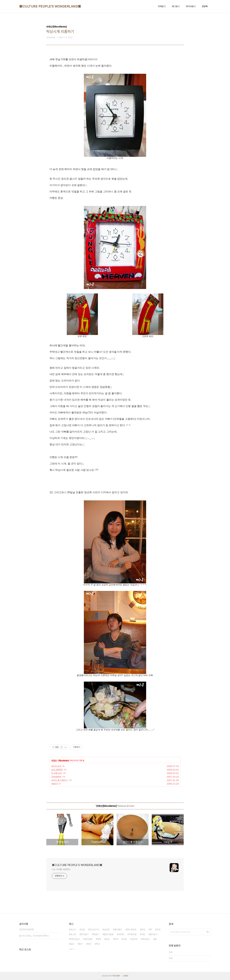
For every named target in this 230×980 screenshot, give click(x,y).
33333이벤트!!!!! (26, 930)
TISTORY (116, 976)
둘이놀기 (154, 934)
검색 (208, 932)
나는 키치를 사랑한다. (61, 869)
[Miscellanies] (64, 760)
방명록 (205, 6)
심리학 (134, 939)
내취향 (121, 934)
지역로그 (162, 6)
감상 (108, 939)
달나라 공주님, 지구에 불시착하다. (34, 936)
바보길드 (146, 939)
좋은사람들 (109, 934)
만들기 (96, 934)
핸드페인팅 (132, 930)
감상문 (107, 930)
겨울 (83, 930)
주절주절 (133, 934)
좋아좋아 (118, 930)
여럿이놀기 (75, 939)
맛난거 (73, 930)
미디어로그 (191, 6)
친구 (81, 944)
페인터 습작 (56, 766)
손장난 (54, 760)
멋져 (116, 939)
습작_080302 (57, 770)
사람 (143, 934)
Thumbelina (56, 777)
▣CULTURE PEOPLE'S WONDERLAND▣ (50, 6)
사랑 (125, 939)
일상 (72, 944)
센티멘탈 (88, 939)
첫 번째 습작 (57, 773)
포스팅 (73, 934)
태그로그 (176, 6)
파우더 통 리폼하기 (59, 780)
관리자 (126, 976)
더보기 (71, 949)
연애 (143, 930)
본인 (89, 944)
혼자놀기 (85, 934)
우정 (158, 930)
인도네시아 (94, 930)
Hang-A (54, 784)
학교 (98, 944)
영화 (99, 939)
